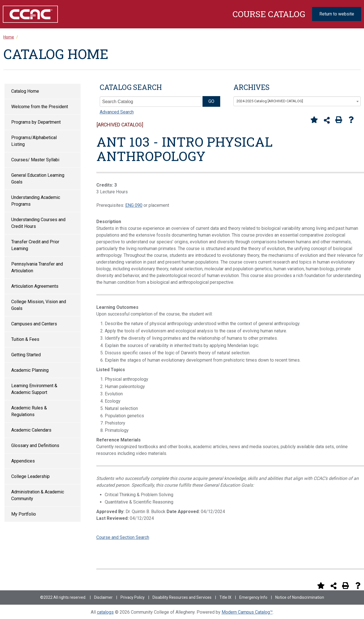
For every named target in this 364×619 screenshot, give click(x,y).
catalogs (105, 612)
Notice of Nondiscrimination (300, 597)
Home (9, 37)
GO (211, 101)
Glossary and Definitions (35, 445)
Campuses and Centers (34, 324)
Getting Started (26, 355)
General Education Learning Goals (38, 179)
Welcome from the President (40, 107)
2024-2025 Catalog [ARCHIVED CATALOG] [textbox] (270, 101)
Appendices (23, 461)
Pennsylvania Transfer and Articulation (37, 267)
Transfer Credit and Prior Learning (35, 245)
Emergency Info (253, 597)
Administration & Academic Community (38, 495)
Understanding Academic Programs (36, 201)
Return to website (337, 14)
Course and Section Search (123, 537)
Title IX (225, 597)
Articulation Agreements (35, 286)
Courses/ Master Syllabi (35, 160)
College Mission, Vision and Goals (39, 305)
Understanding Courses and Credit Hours (38, 223)
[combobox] (297, 101)
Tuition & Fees (25, 339)
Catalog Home (25, 91)
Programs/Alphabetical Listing (34, 141)
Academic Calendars (31, 430)
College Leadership (30, 476)
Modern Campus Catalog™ (247, 612)
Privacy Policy (133, 597)
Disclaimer (103, 597)
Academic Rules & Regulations (29, 411)
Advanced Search (117, 112)
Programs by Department (36, 122)
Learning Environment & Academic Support (34, 389)
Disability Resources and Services (182, 597)
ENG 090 (134, 205)
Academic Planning (30, 370)
